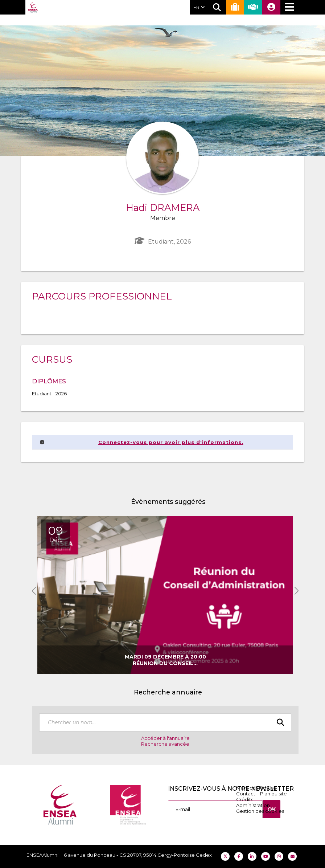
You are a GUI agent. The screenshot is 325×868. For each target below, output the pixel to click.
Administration (253, 805)
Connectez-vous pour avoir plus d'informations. (171, 442)
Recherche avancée (165, 744)
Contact (246, 794)
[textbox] (165, 722)
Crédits (245, 799)
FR (199, 7)
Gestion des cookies (260, 811)
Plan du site (273, 794)
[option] (165, 595)
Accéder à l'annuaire (165, 738)
